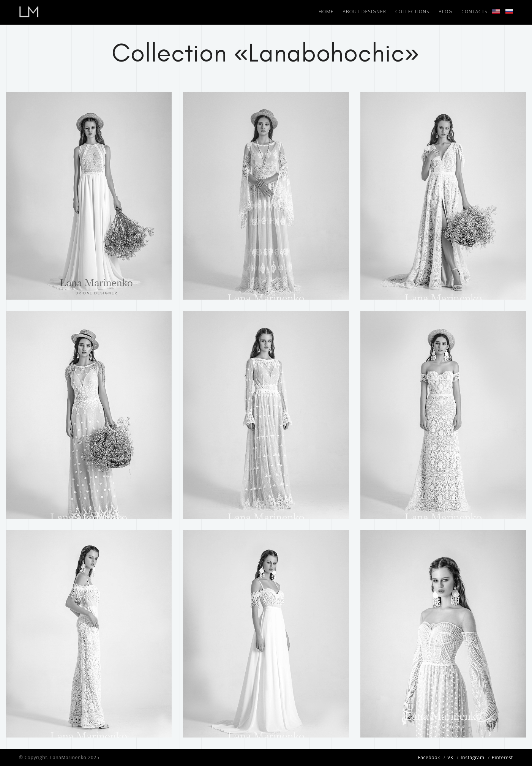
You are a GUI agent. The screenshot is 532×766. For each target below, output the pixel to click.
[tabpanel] (89, 196)
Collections (412, 12)
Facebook (429, 757)
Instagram (472, 757)
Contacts (474, 12)
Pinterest (502, 757)
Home (326, 12)
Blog (445, 12)
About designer (365, 12)
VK (450, 757)
